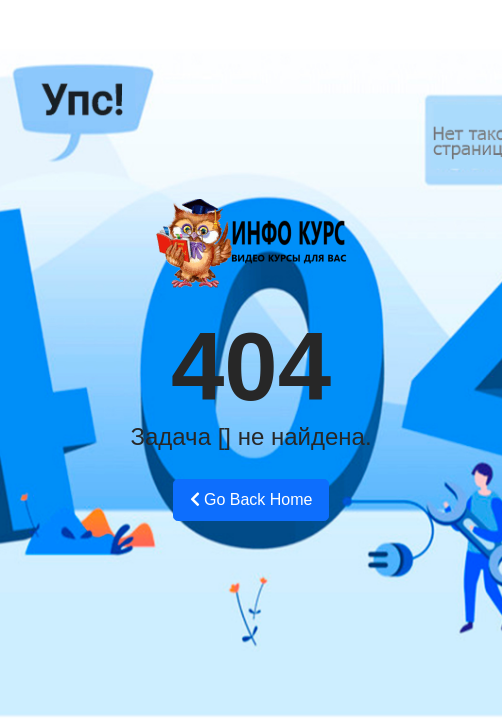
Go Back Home (251, 499)
